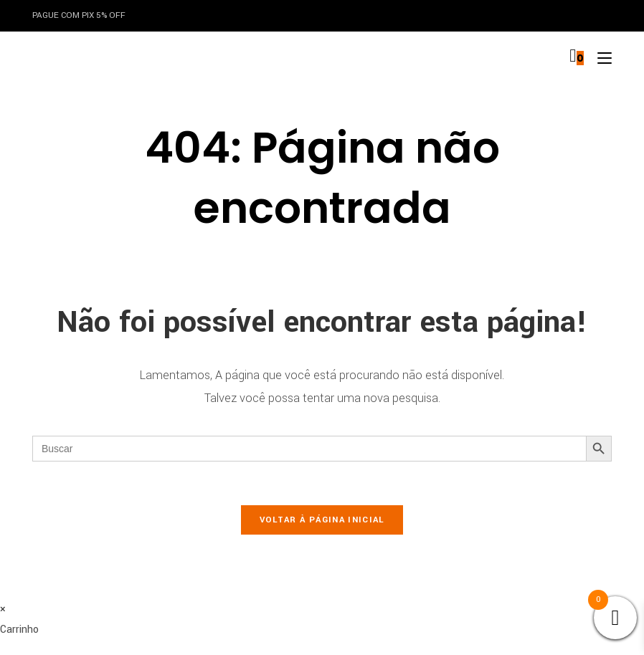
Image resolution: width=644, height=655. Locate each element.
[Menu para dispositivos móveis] (599, 58)
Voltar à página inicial (322, 520)
